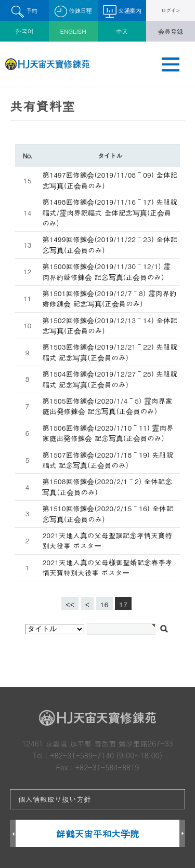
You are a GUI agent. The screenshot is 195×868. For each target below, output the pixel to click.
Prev (13, 834)
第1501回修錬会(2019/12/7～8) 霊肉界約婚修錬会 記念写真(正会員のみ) (109, 298)
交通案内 (122, 11)
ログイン (171, 10)
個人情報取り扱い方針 (55, 799)
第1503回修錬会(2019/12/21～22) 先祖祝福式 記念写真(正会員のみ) (110, 352)
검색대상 (0, 88)
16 (102, 603)
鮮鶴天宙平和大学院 (97, 833)
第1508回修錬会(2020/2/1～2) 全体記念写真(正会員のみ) (107, 486)
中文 (122, 31)
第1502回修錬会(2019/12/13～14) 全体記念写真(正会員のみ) (110, 325)
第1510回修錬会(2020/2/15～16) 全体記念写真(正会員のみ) (108, 513)
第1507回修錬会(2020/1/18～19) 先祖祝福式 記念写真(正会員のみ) (108, 460)
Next (182, 834)
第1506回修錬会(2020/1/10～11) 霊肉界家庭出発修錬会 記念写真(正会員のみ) (108, 433)
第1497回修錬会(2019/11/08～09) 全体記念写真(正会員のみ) (110, 180)
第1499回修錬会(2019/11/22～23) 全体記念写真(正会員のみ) (110, 244)
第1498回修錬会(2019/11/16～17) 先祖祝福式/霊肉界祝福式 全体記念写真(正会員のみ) (110, 212)
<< (70, 604)
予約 (24, 12)
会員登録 (171, 31)
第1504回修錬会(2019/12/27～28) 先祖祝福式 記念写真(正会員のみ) (110, 379)
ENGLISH (73, 31)
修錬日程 (73, 12)
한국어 (24, 31)
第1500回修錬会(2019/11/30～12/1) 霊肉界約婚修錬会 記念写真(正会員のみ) (106, 271)
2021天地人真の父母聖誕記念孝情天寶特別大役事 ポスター (107, 540)
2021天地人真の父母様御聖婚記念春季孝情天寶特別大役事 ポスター (107, 567)
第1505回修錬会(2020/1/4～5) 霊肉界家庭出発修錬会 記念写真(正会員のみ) (107, 406)
